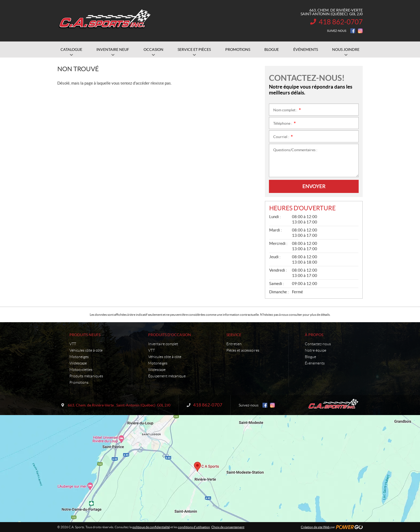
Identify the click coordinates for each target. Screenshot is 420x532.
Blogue (310, 357)
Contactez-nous (318, 344)
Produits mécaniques (86, 376)
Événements (315, 363)
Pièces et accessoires (243, 350)
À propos (314, 335)
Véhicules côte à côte (86, 350)
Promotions (79, 382)
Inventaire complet (163, 344)
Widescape (78, 363)
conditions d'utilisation (194, 527)
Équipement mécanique (167, 376)
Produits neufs (85, 335)
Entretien (234, 344)
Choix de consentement (228, 527)
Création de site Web (315, 527)
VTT (73, 344)
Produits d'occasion (170, 335)
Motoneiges (79, 357)
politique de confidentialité (151, 527)
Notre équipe (316, 350)
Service (234, 335)
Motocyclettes (81, 370)
